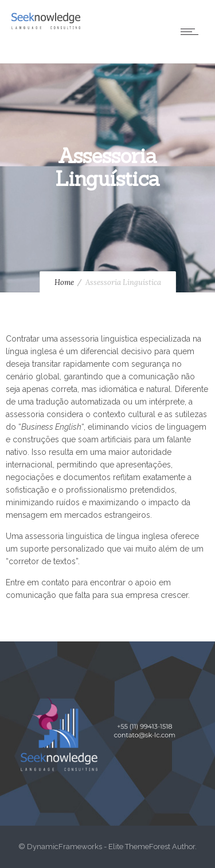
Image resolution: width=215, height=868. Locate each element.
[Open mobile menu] (192, 31)
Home (64, 282)
